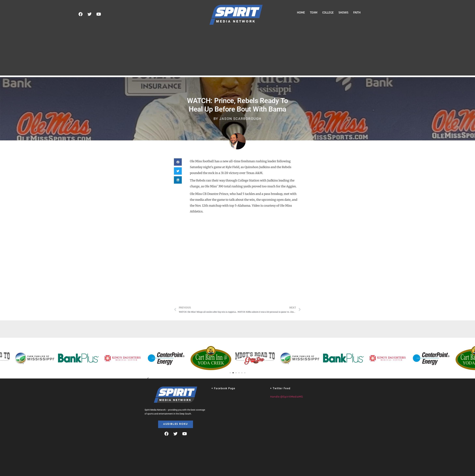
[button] (178, 162)
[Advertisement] (238, 53)
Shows (343, 12)
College (328, 12)
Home (301, 12)
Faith (357, 12)
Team (314, 12)
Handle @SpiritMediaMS (286, 397)
